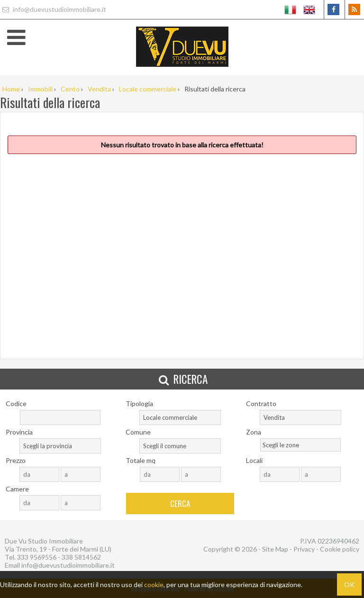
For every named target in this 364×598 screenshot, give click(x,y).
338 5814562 (81, 557)
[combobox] (180, 417)
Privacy (304, 549)
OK (349, 584)
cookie (154, 584)
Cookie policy (340, 549)
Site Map (275, 549)
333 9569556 (37, 557)
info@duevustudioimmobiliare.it (53, 9)
